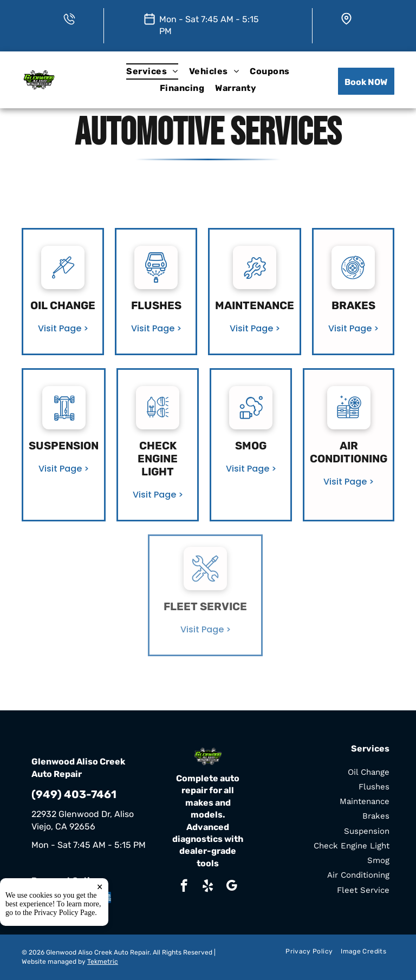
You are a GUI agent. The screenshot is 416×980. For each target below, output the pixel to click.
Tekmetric (103, 962)
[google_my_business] (232, 887)
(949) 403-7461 (74, 794)
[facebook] (184, 887)
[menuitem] (152, 72)
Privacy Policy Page (65, 913)
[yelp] (208, 887)
